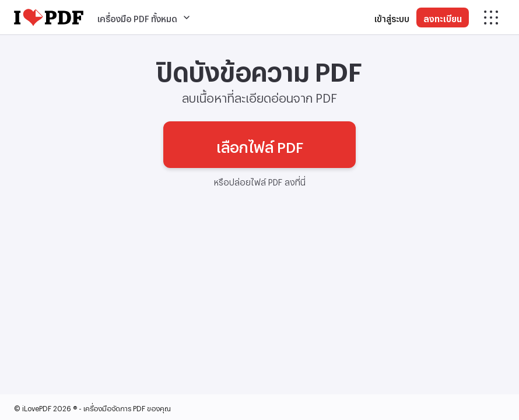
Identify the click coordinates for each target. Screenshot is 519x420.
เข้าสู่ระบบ (392, 17)
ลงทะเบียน (443, 17)
